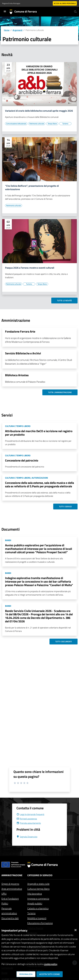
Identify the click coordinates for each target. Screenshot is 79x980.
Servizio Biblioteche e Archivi (23, 353)
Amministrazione (12, 875)
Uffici (4, 894)
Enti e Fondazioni (10, 899)
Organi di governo (10, 884)
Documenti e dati (10, 918)
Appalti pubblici (35, 903)
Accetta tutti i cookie (50, 974)
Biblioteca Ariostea (17, 375)
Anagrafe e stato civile (38, 884)
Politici (5, 903)
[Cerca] (75, 12)
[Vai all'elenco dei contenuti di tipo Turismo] (65, 124)
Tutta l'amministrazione (60, 392)
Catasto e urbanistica (38, 908)
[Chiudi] (75, 929)
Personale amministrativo (9, 911)
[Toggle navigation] (5, 11)
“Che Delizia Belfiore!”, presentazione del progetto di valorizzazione (32, 188)
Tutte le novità (64, 301)
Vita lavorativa (35, 894)
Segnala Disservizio (27, 837)
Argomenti (17, 30)
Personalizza (26, 974)
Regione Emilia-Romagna (11, 3)
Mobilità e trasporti (37, 918)
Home (7, 30)
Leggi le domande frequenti (30, 814)
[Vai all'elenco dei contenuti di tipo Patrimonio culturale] (37, 124)
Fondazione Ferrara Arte (20, 331)
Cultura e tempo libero (38, 889)
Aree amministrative (12, 889)
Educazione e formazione (40, 923)
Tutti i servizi (65, 506)
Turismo (31, 913)
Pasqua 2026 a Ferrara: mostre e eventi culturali (30, 268)
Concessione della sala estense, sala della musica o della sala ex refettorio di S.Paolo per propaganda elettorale (39, 484)
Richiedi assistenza (27, 819)
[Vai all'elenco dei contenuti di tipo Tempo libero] (52, 124)
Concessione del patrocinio (22, 460)
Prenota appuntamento (29, 823)
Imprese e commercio (38, 899)
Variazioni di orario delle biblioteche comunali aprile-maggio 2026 (39, 111)
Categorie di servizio (40, 875)
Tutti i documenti (64, 642)
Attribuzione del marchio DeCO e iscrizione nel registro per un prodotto (39, 433)
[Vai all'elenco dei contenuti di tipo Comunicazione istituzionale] (16, 124)
